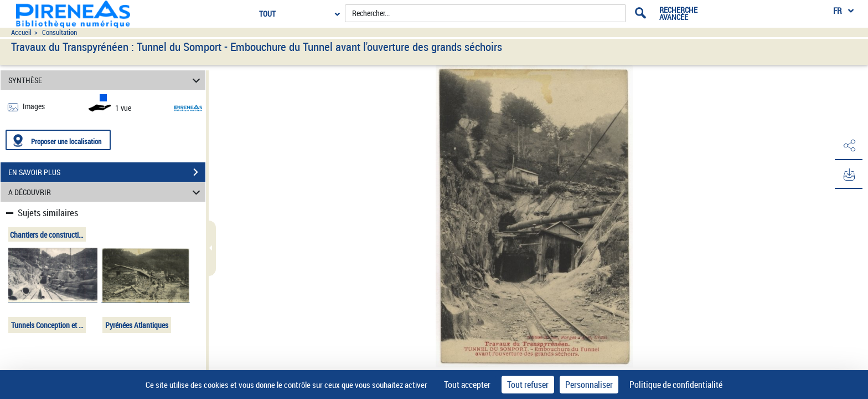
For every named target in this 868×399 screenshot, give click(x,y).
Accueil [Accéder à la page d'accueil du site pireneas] (21, 32)
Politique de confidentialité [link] (676, 385)
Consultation (60, 32)
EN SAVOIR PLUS (107, 172)
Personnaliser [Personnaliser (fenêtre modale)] (589, 385)
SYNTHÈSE (106, 80)
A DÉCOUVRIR (106, 192)
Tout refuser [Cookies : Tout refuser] (528, 385)
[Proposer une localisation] (58, 140)
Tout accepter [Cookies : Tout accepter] (467, 385)
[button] (849, 146)
